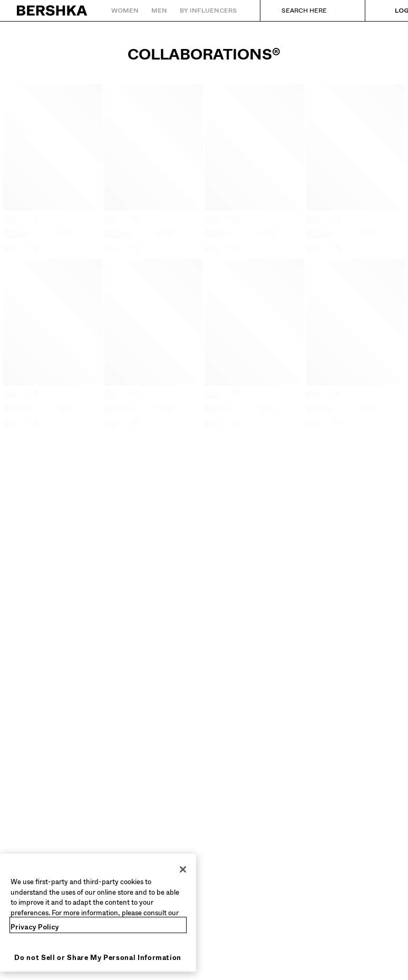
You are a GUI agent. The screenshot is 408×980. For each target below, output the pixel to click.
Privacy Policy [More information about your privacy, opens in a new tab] (35, 927)
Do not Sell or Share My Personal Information (98, 958)
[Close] (183, 869)
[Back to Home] (52, 11)
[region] (98, 913)
